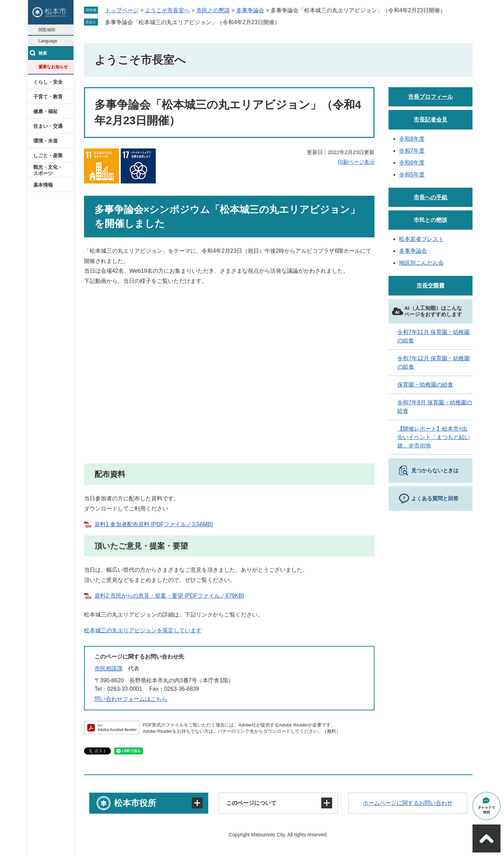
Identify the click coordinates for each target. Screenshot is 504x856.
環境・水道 (45, 141)
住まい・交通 (48, 126)
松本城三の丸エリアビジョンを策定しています (143, 630)
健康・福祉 (45, 111)
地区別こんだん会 (421, 263)
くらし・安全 (48, 82)
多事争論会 (250, 10)
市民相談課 (108, 669)
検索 (43, 53)
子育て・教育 (48, 97)
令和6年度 (412, 163)
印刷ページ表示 (356, 162)
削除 (285, 22)
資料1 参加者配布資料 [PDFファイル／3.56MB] (154, 524)
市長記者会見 (430, 120)
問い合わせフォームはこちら (131, 699)
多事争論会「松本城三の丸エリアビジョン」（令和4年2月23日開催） (192, 22)
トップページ (122, 10)
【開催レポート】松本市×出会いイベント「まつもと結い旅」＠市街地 (434, 437)
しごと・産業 (48, 155)
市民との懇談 (213, 10)
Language (48, 41)
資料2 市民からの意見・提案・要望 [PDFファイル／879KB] (169, 596)
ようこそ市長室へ (167, 10)
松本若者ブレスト (421, 239)
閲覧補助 (47, 30)
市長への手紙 (430, 197)
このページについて (251, 803)
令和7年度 (412, 151)
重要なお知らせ (53, 67)
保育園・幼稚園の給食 (425, 385)
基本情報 (43, 185)
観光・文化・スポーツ (48, 170)
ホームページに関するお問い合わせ (408, 803)
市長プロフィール (430, 97)
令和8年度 (412, 139)
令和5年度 (412, 175)
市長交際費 (430, 286)
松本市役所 (135, 803)
